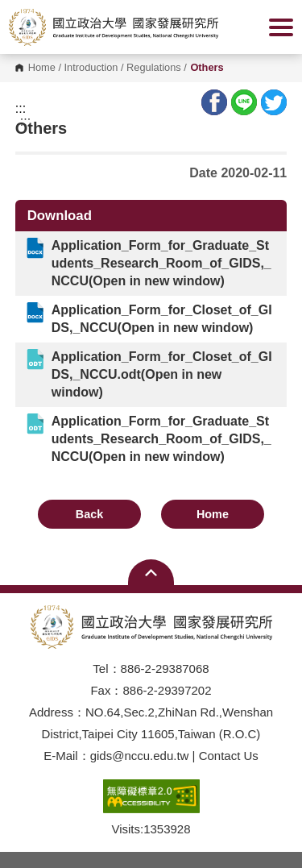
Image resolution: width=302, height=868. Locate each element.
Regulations (154, 68)
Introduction (91, 68)
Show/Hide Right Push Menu (281, 27)
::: (21, 109)
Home (42, 68)
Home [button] (213, 514)
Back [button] (89, 514)
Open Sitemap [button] (151, 572)
